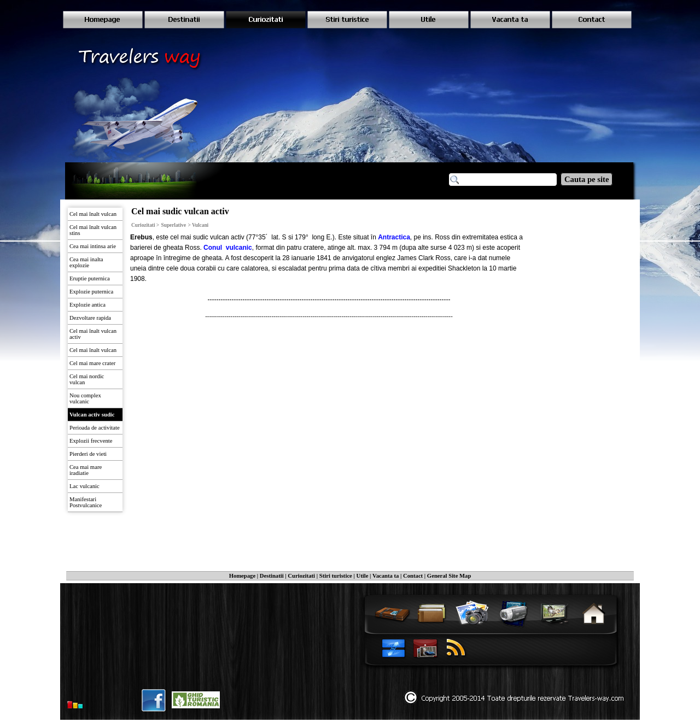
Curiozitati (301, 576)
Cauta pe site (587, 179)
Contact (413, 576)
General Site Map (449, 576)
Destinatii (272, 576)
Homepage (243, 576)
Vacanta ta (386, 576)
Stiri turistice (336, 576)
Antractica (394, 237)
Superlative (174, 225)
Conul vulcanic (228, 248)
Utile (363, 576)
